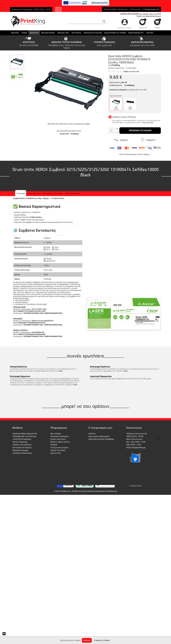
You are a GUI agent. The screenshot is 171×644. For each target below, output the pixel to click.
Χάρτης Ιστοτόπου (58, 450)
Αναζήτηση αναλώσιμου (22, 453)
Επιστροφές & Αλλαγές (22, 448)
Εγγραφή (128, 28)
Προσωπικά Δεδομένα (60, 436)
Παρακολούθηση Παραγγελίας (116, 9)
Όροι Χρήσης (144, 154)
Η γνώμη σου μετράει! (59, 448)
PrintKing (75, 134)
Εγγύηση (54, 445)
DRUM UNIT (64, 134)
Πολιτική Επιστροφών (128, 154)
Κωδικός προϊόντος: (116, 68)
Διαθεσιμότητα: (116, 85)
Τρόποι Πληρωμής (20, 442)
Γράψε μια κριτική (131, 71)
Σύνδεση (121, 28)
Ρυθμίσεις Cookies (102, 640)
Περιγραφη (21, 193)
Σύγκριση (121, 140)
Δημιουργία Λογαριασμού (99, 436)
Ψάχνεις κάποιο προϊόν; (60, 442)
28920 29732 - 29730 (42, 9)
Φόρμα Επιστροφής (20, 450)
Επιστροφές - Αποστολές (52, 193)
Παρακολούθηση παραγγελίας (25, 434)
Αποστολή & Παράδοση (22, 439)
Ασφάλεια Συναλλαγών (22, 445)
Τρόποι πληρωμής (72, 193)
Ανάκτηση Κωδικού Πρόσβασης (101, 439)
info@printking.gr (138, 448)
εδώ (61, 371)
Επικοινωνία (136, 9)
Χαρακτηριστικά (34, 193)
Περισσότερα (148, 123)
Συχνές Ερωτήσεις (58, 439)
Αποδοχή (87, 640)
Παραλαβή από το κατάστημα (24, 436)
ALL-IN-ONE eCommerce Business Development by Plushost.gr (93, 491)
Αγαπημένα (143, 28)
